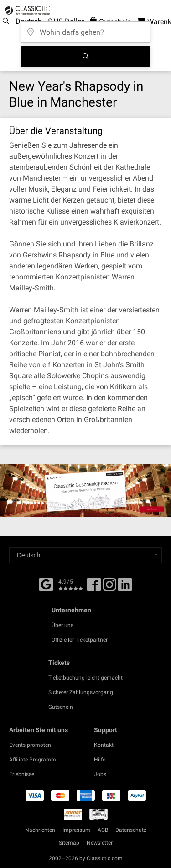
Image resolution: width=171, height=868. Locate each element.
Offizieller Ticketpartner (80, 640)
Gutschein (61, 707)
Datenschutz (131, 830)
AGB (103, 830)
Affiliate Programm (33, 760)
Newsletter (100, 843)
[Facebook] (46, 584)
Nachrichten (40, 830)
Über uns (62, 625)
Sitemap (69, 843)
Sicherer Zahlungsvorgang (81, 692)
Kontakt (104, 745)
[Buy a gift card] (85, 491)
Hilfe (100, 760)
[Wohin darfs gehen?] (86, 29)
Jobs (100, 774)
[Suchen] (86, 57)
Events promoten (30, 745)
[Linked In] (125, 588)
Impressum (76, 830)
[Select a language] (85, 555)
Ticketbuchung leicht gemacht (85, 678)
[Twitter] (109, 588)
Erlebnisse (22, 774)
